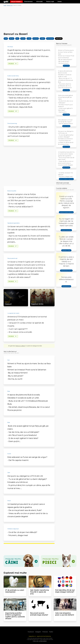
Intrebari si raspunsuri (13, 529)
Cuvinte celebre (62, 188)
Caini (9, 473)
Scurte (23, 39)
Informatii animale (63, 183)
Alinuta (12, 39)
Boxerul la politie (12, 191)
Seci (17, 39)
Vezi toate (59, 39)
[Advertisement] (40, 19)
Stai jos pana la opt (12, 258)
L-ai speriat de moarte (13, 313)
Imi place (13, 64)
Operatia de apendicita (13, 223)
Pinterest (45, 632)
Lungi (29, 39)
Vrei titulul (10, 47)
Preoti (9, 501)
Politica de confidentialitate (40, 641)
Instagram (38, 632)
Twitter (51, 632)
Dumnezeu (50, 39)
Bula (6, 39)
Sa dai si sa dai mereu (13, 76)
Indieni (42, 39)
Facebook (31, 632)
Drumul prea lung (12, 123)
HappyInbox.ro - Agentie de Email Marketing (40, 636)
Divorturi (36, 39)
